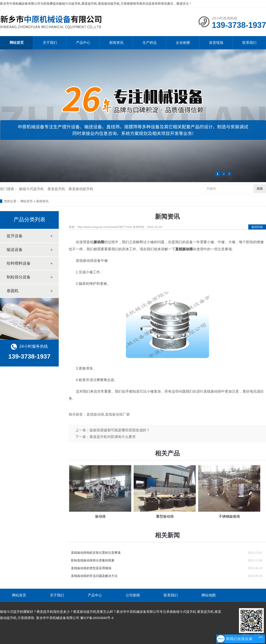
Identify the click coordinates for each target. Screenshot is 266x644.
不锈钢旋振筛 (229, 516)
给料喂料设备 (19, 263)
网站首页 (17, 43)
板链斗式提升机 (31, 189)
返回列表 (257, 227)
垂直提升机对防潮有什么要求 (113, 437)
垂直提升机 (56, 189)
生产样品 (150, 43)
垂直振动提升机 (81, 189)
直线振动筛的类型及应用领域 (91, 568)
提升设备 (15, 236)
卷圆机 (13, 291)
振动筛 (100, 516)
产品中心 (83, 43)
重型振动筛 (165, 516)
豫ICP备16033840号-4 (97, 618)
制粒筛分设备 (19, 277)
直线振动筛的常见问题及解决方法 (94, 576)
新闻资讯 (116, 43)
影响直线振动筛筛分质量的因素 (93, 560)
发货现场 (216, 43)
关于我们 (50, 43)
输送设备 (15, 250)
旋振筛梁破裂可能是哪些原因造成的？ (120, 430)
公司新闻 (133, 595)
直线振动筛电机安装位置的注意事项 (96, 553)
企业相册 (183, 43)
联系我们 (249, 43)
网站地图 (209, 595)
